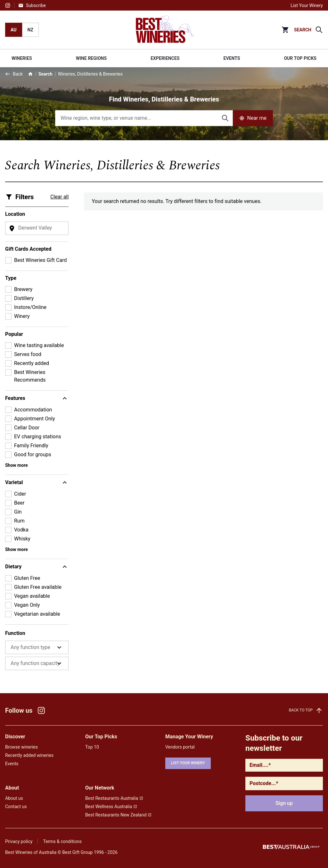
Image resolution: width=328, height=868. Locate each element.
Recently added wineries (29, 755)
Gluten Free (27, 578)
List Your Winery (307, 5)
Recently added (32, 363)
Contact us (16, 807)
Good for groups (33, 454)
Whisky (22, 539)
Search (45, 74)
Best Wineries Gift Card (41, 260)
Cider (20, 494)
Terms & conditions (62, 841)
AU (14, 30)
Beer (19, 503)
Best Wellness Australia (111, 807)
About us (14, 798)
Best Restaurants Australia (114, 798)
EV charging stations (38, 437)
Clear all (59, 197)
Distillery (24, 298)
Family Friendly (31, 446)
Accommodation (33, 410)
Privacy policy (19, 841)
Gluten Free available (38, 587)
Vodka (21, 530)
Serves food (28, 354)
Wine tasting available (39, 345)
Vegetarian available (37, 614)
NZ (30, 30)
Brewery (23, 289)
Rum (19, 521)
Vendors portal (180, 747)
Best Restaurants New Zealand (118, 815)
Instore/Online (30, 307)
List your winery (188, 763)
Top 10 (92, 747)
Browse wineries (21, 747)
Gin (18, 512)
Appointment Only (35, 419)
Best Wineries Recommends (30, 376)
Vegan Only (27, 605)
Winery (22, 316)
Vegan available (32, 596)
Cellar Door (27, 428)
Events (12, 764)
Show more (16, 465)
